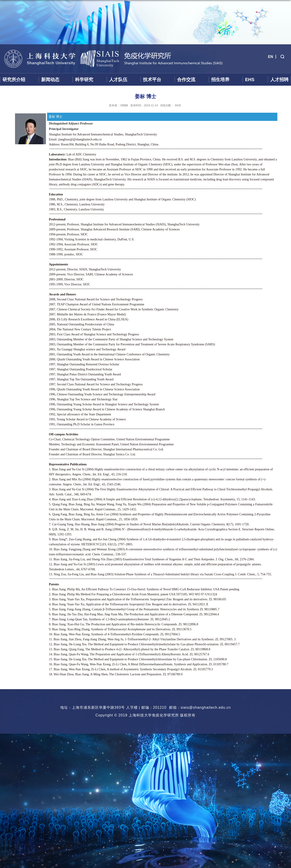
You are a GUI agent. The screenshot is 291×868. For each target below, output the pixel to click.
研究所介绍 (14, 80)
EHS (250, 80)
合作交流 (186, 80)
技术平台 (152, 80)
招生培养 (220, 80)
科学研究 (84, 80)
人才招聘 (279, 80)
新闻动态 (50, 80)
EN (271, 57)
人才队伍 (118, 80)
